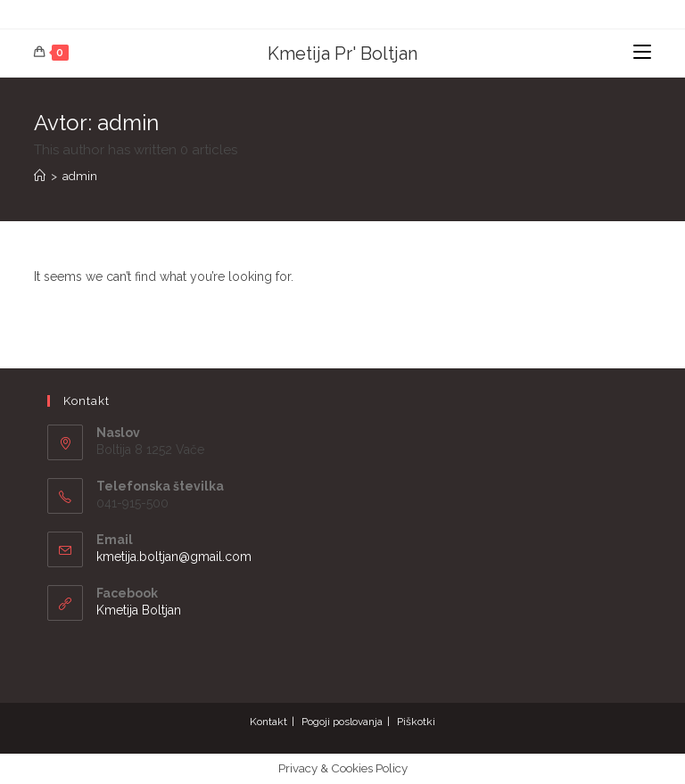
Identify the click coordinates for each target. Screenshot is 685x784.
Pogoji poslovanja (342, 722)
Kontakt (268, 722)
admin (80, 176)
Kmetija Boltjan (139, 610)
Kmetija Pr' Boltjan (342, 54)
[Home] (40, 176)
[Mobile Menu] (642, 53)
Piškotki (416, 722)
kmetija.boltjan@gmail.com (174, 557)
